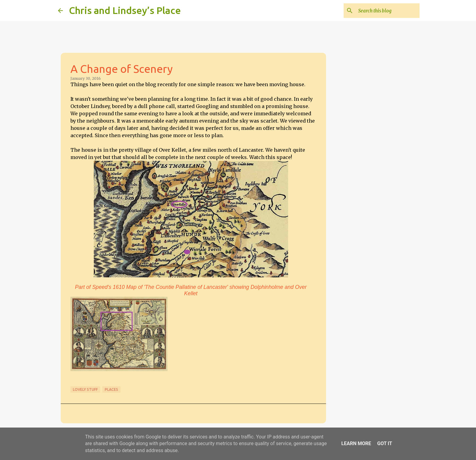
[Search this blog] (388, 11)
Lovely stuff (85, 389)
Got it (384, 443)
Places (111, 389)
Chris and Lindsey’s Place (125, 10)
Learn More (356, 443)
